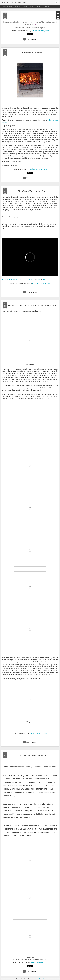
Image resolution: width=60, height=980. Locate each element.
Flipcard (10, 7)
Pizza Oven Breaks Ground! (33, 755)
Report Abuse (43, 979)
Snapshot (38, 7)
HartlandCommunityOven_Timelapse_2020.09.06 (18, 280)
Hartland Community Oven (40, 31)
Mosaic (24, 7)
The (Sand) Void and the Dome (33, 191)
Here (36, 24)
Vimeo (44, 280)
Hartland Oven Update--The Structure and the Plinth (33, 306)
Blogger (37, 979)
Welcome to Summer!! (33, 53)
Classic (3, 7)
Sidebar (31, 7)
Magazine (17, 7)
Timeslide (46, 7)
